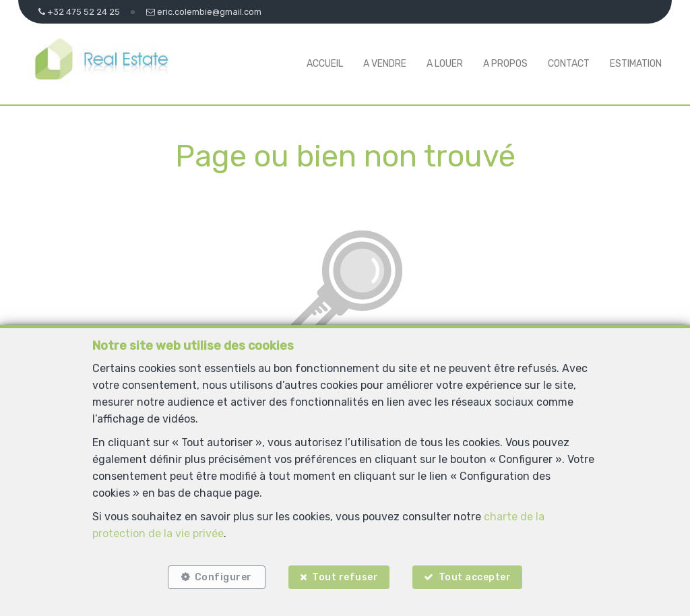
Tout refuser (345, 577)
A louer (445, 64)
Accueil (325, 64)
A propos (505, 64)
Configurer (223, 577)
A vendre (385, 64)
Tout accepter (475, 577)
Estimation (636, 64)
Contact (569, 64)
